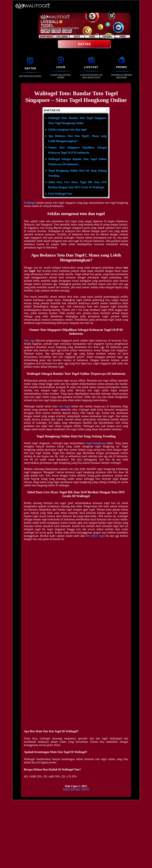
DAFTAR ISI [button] (76, 110)
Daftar (84, 44)
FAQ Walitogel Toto (60, 194)
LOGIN (61, 67)
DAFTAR (30, 68)
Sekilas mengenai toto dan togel (67, 129)
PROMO (122, 67)
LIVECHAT (91, 67)
